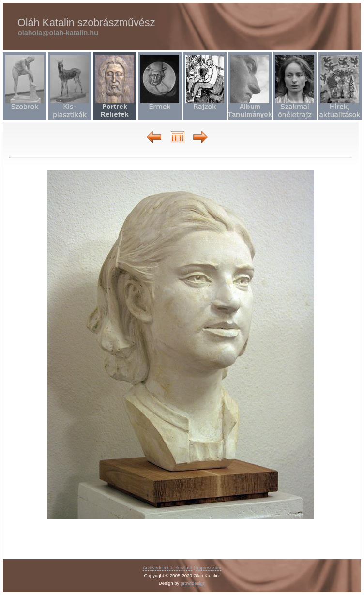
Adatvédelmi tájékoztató (167, 568)
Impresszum (209, 568)
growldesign (193, 583)
